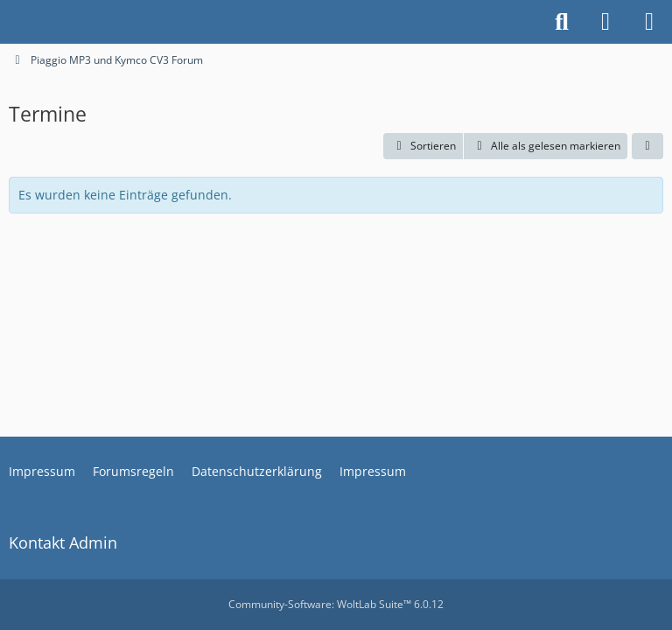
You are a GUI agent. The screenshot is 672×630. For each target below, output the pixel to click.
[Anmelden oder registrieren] (605, 22)
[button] (423, 146)
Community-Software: (336, 604)
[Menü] (649, 22)
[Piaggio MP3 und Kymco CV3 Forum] (9, 22)
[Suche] (562, 22)
